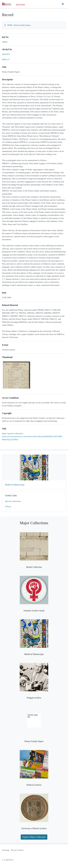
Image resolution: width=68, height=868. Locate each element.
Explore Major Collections (34, 837)
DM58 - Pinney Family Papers (19, 25)
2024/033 (6, 54)
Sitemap (6, 850)
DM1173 (6, 60)
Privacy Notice (17, 850)
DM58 (5, 42)
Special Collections (13, 501)
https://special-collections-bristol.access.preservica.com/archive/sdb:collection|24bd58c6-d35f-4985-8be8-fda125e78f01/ (32, 437)
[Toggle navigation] (63, 4)
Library (8, 506)
